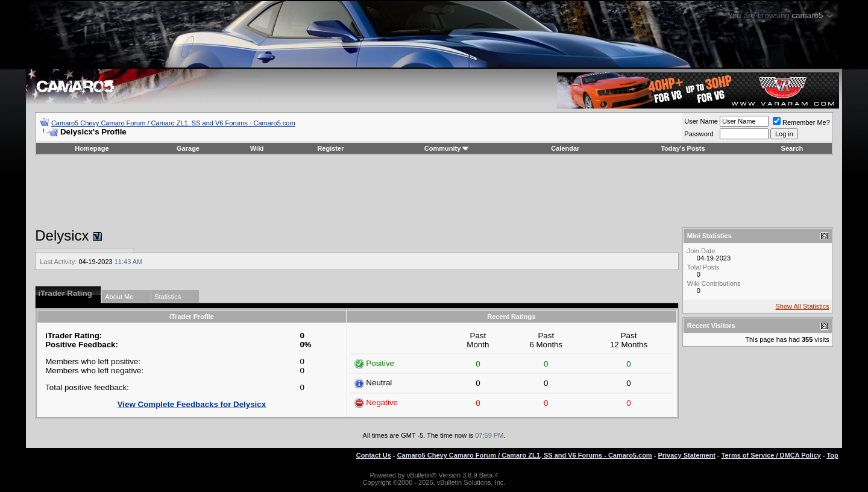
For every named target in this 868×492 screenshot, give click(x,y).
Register (330, 148)
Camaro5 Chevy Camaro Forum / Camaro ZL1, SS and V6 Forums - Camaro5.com (173, 123)
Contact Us (374, 455)
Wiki (257, 148)
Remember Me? (801, 122)
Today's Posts (683, 148)
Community (447, 148)
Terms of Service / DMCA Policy (771, 455)
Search (792, 148)
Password (699, 134)
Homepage (92, 148)
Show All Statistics (803, 306)
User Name (701, 121)
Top (832, 455)
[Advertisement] (434, 191)
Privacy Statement (686, 455)
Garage (188, 148)
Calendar (565, 148)
